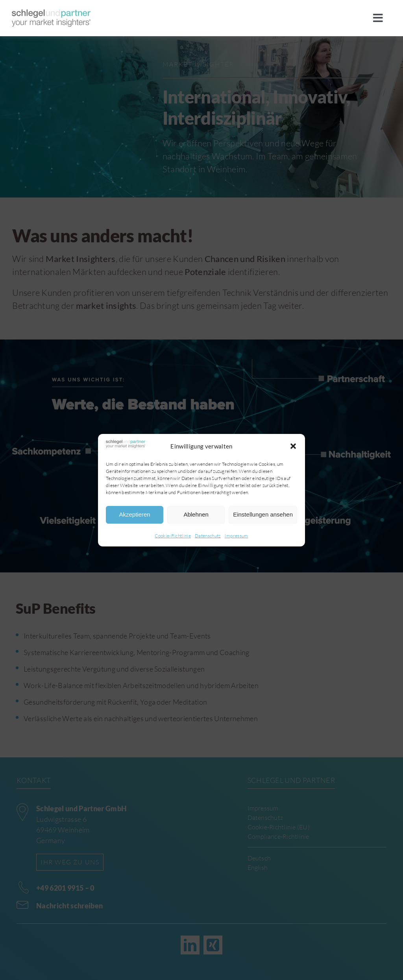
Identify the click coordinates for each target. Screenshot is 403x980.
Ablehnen (196, 514)
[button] (293, 446)
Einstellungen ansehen (263, 514)
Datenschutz (208, 536)
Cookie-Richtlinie (173, 536)
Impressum (237, 536)
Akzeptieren (134, 514)
